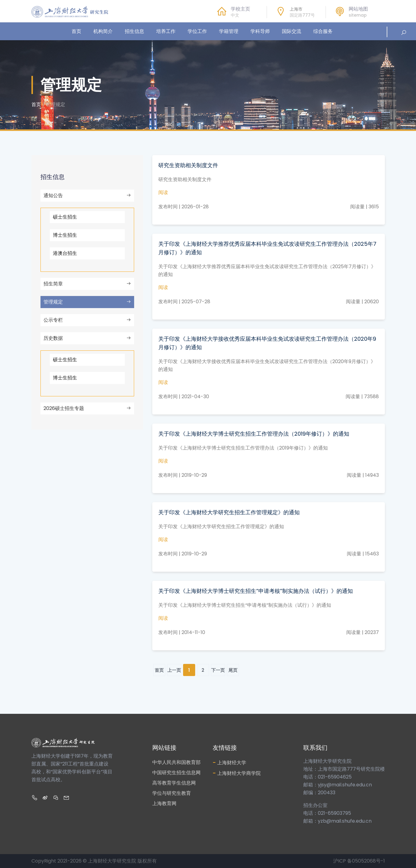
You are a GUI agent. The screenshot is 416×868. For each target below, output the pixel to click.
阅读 (163, 192)
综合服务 (323, 31)
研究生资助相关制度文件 (188, 165)
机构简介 (103, 31)
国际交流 (292, 31)
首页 (76, 31)
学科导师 (260, 31)
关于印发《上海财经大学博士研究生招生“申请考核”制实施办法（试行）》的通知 (256, 591)
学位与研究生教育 (172, 793)
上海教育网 (164, 803)
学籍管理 (229, 31)
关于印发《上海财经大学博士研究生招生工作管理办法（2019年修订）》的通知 (254, 434)
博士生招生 (65, 235)
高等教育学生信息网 (174, 783)
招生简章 (87, 284)
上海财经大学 (229, 762)
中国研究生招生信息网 (176, 773)
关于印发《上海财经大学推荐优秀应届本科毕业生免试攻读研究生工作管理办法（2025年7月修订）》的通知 (267, 248)
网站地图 (358, 9)
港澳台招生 (65, 253)
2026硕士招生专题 (87, 408)
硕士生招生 (65, 217)
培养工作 (166, 31)
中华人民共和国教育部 (176, 762)
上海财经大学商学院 (237, 773)
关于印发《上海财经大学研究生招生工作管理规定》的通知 (229, 512)
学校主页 (240, 9)
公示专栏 (87, 320)
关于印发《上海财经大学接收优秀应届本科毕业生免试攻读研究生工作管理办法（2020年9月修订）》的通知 (267, 343)
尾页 (233, 670)
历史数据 (87, 338)
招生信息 (134, 31)
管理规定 (87, 302)
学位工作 (197, 31)
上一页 (174, 670)
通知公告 (87, 195)
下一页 (218, 670)
